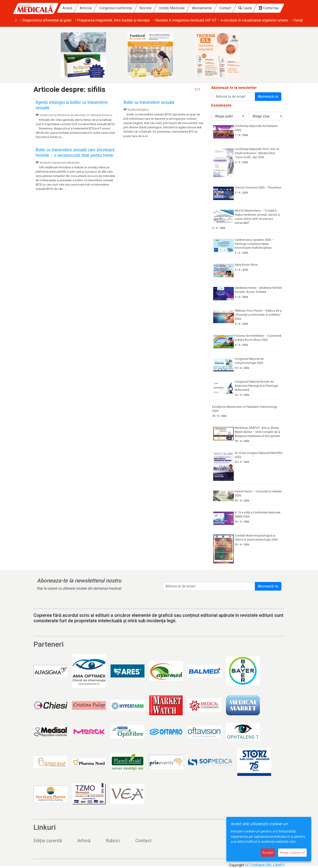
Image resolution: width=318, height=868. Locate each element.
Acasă (67, 8)
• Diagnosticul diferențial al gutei (123, 20)
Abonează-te (268, 97)
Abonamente (202, 8)
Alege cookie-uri (292, 852)
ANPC (280, 865)
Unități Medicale (172, 8)
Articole (86, 8)
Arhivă (84, 841)
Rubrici (113, 841)
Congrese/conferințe (116, 8)
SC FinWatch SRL (259, 865)
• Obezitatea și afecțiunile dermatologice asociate (55, 20)
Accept (268, 852)
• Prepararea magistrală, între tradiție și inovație (190, 20)
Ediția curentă (48, 841)
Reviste (146, 8)
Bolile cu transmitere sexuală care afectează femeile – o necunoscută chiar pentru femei (75, 153)
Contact (225, 8)
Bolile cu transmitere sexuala (149, 102)
